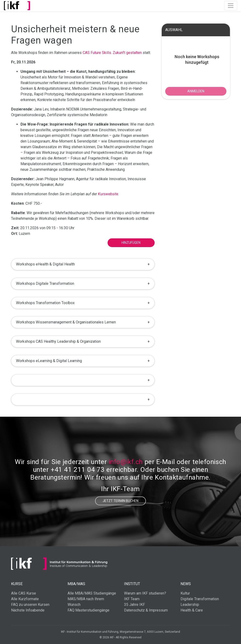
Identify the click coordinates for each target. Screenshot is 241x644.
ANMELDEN (196, 91)
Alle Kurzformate (25, 599)
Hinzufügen (131, 243)
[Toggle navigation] (231, 6)
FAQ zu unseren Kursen (30, 605)
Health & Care (192, 610)
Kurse (17, 584)
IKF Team (132, 599)
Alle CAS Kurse (24, 593)
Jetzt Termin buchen (120, 501)
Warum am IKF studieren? (145, 593)
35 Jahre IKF (135, 605)
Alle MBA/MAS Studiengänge (92, 593)
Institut (132, 584)
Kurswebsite (108, 194)
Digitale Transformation (200, 599)
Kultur (185, 593)
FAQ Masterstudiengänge (88, 610)
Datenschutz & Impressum (146, 610)
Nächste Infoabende (28, 610)
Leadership (190, 605)
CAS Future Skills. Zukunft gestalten (112, 53)
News (186, 584)
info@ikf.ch (126, 462)
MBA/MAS (76, 584)
